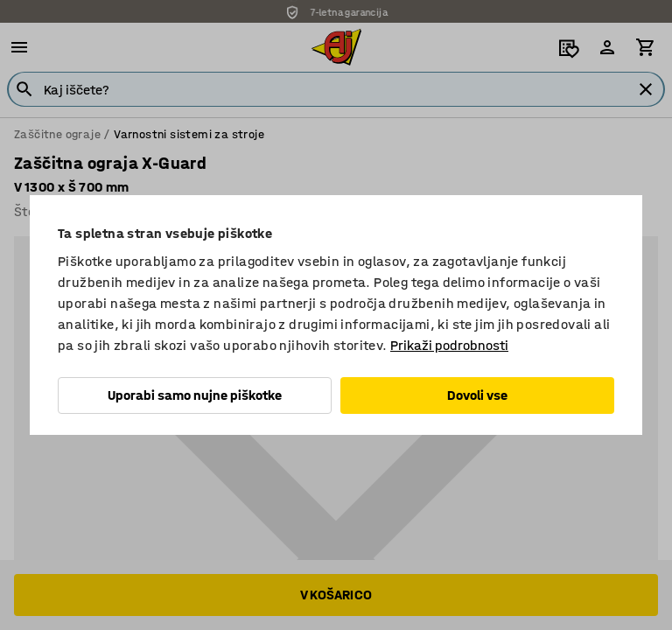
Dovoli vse (477, 395)
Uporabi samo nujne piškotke (195, 395)
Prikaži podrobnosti (449, 345)
